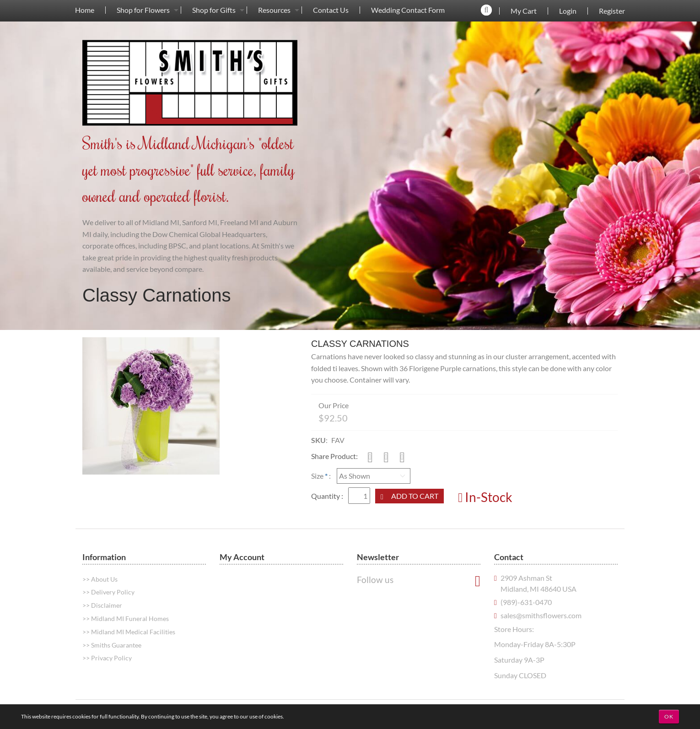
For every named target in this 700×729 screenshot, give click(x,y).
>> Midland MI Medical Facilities (129, 632)
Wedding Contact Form (408, 10)
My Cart (524, 11)
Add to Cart (415, 496)
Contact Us (331, 10)
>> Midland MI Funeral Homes (126, 618)
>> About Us (100, 579)
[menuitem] (85, 10)
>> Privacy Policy (107, 658)
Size (317, 476)
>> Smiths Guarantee (112, 645)
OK (669, 716)
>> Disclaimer (102, 605)
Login (568, 11)
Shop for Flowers (143, 10)
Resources (274, 10)
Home (85, 10)
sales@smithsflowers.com (541, 615)
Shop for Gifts (214, 10)
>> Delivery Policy (108, 592)
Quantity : (328, 496)
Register (612, 11)
